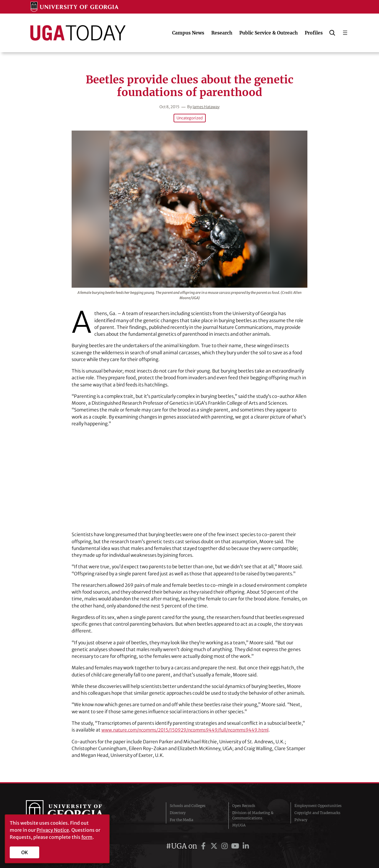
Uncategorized (189, 118)
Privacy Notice (53, 830)
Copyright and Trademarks (317, 812)
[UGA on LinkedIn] (246, 846)
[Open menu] (345, 33)
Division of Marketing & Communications (253, 815)
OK (25, 852)
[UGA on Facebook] (204, 846)
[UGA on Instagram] (225, 846)
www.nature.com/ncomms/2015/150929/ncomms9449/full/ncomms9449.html (190, 730)
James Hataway (206, 107)
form (87, 837)
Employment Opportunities (318, 805)
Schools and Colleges (188, 805)
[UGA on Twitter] (215, 846)
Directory (178, 812)
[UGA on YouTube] (236, 846)
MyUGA (239, 825)
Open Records (244, 805)
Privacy (301, 820)
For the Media (182, 820)
